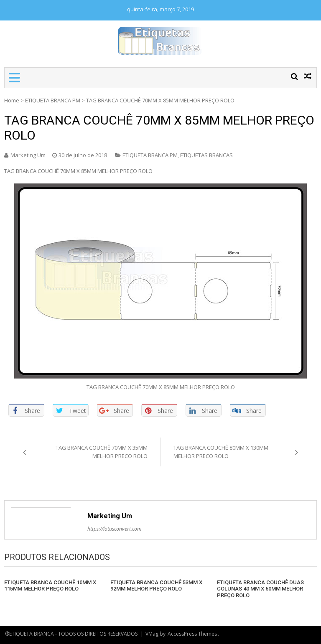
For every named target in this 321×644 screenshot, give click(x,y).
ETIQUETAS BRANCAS (206, 155)
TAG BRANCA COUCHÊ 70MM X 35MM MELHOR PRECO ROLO (102, 452)
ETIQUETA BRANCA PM (53, 100)
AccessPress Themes (192, 634)
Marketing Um (28, 155)
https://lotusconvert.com (114, 529)
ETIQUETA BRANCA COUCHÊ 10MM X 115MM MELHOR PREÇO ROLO (50, 586)
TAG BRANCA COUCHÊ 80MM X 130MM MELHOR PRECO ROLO (221, 452)
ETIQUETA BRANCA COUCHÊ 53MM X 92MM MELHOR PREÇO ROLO (156, 586)
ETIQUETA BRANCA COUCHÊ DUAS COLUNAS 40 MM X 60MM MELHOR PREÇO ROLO (260, 589)
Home (12, 100)
